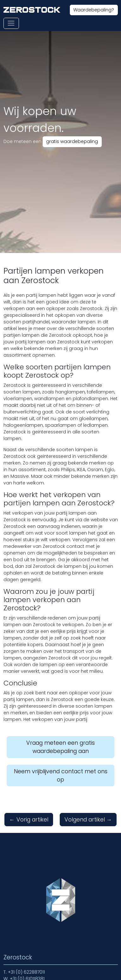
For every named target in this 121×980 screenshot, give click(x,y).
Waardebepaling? (94, 10)
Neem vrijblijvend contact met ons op (61, 776)
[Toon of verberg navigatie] (11, 23)
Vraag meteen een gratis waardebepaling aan (61, 747)
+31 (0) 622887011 (26, 972)
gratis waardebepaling (72, 141)
